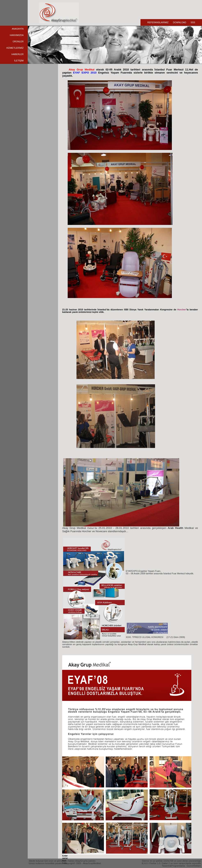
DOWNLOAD (180, 22)
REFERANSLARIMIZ (158, 22)
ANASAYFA (18, 29)
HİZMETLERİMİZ (15, 48)
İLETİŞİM (19, 61)
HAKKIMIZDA (17, 35)
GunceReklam (194, 866)
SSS (193, 22)
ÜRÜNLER (18, 41)
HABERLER (18, 54)
